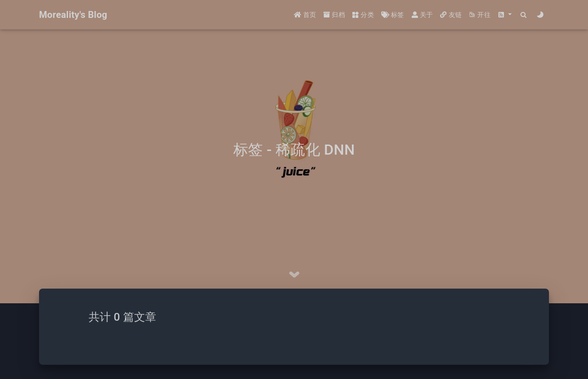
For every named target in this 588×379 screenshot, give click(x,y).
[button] (505, 15)
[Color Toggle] (540, 15)
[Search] (524, 15)
